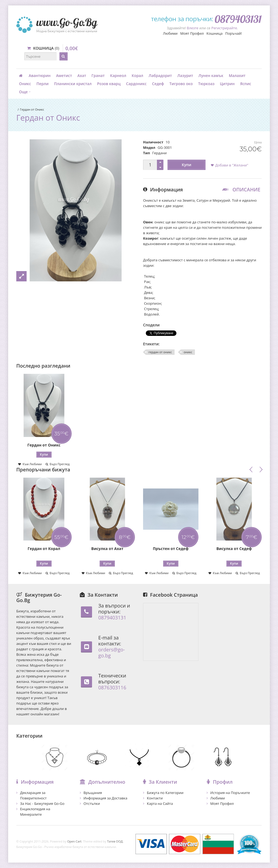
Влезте (193, 28)
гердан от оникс (160, 352)
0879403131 (112, 618)
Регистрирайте (224, 28)
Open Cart (74, 841)
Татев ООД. (115, 841)
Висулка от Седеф (234, 549)
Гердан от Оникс (32, 109)
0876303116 (112, 687)
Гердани (159, 153)
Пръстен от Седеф (171, 549)
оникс (188, 352)
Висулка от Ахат (107, 549)
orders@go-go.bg (112, 652)
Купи (187, 165)
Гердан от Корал (44, 549)
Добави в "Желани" (232, 165)
